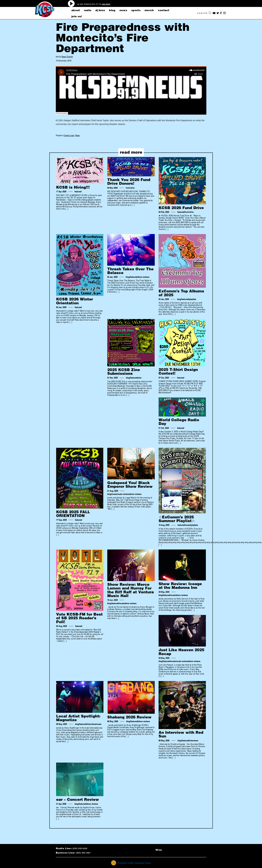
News (78, 135)
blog (112, 10)
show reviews (143, 277)
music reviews (123, 494)
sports (136, 10)
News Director (67, 56)
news (123, 10)
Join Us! (77, 16)
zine (140, 378)
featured (78, 191)
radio (88, 10)
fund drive (130, 188)
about (76, 10)
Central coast (69, 135)
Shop (159, 850)
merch (149, 10)
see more (106, 4)
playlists (193, 299)
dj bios (100, 10)
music (114, 494)
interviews (91, 724)
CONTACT (164, 10)
